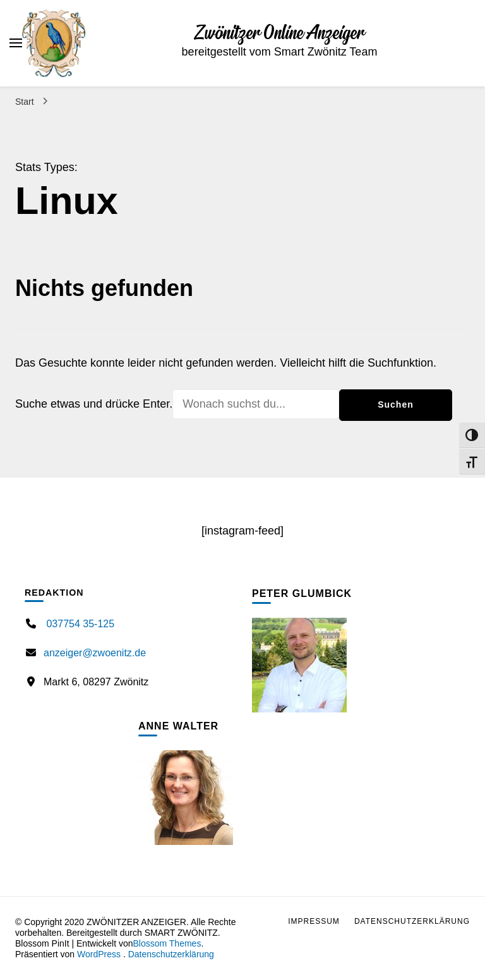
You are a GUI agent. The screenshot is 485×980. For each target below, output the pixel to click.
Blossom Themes (167, 943)
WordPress (99, 954)
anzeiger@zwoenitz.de (95, 653)
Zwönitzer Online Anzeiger (279, 34)
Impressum (314, 921)
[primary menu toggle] (16, 43)
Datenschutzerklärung (171, 954)
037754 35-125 (79, 624)
